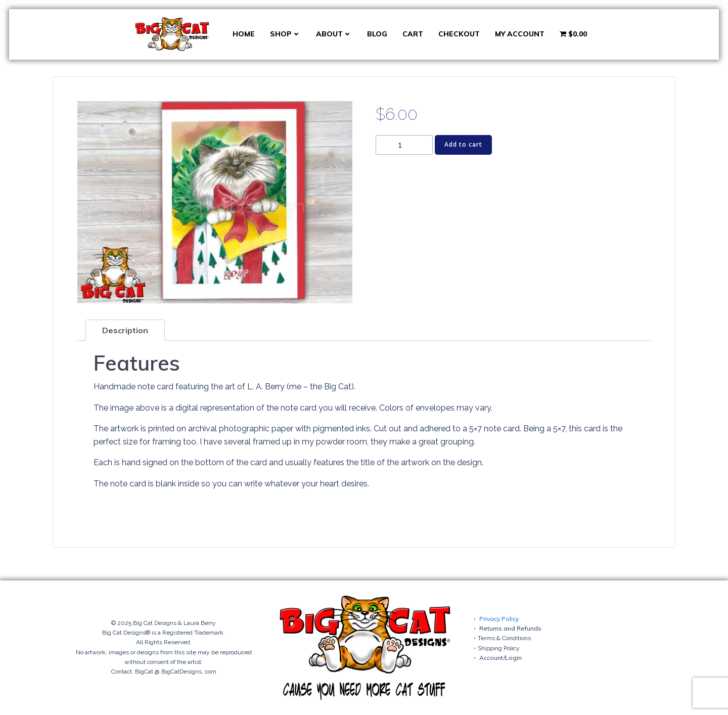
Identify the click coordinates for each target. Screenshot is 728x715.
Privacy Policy (499, 619)
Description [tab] (125, 330)
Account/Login (500, 658)
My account (520, 34)
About (334, 34)
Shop (285, 34)
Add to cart (463, 144)
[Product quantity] (404, 145)
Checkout (459, 34)
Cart (413, 34)
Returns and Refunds (510, 628)
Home (244, 34)
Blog (377, 34)
